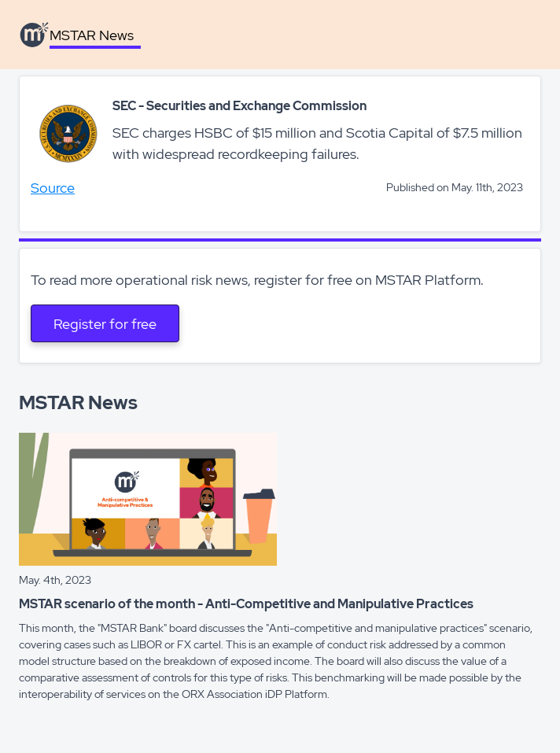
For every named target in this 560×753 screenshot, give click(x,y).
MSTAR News (92, 35)
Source (53, 188)
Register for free (105, 324)
